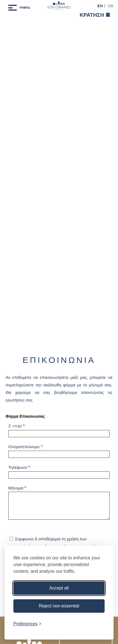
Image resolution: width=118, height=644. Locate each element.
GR (110, 6)
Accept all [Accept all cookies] (59, 588)
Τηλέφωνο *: (20, 467)
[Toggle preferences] (27, 624)
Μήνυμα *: (18, 488)
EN (100, 6)
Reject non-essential (59, 606)
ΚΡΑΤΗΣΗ (92, 15)
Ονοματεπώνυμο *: (26, 447)
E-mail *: (17, 426)
